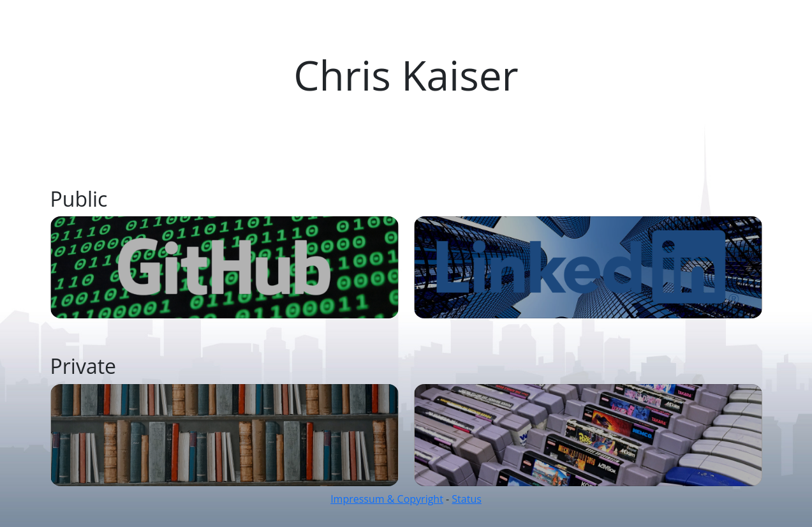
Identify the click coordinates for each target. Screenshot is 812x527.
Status (467, 499)
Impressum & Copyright (387, 499)
